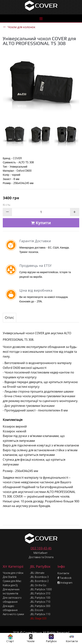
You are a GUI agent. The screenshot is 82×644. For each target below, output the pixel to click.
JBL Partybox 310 (40, 585)
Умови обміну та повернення (41, 632)
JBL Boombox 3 (39, 569)
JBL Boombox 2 (39, 573)
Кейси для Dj (10, 577)
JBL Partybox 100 (40, 590)
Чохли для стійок (13, 565)
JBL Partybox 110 (40, 606)
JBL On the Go (38, 577)
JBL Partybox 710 (40, 594)
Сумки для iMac (12, 573)
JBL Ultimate (37, 565)
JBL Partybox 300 (40, 598)
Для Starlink (10, 569)
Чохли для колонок (19, 27)
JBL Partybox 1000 (41, 581)
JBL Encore (37, 602)
